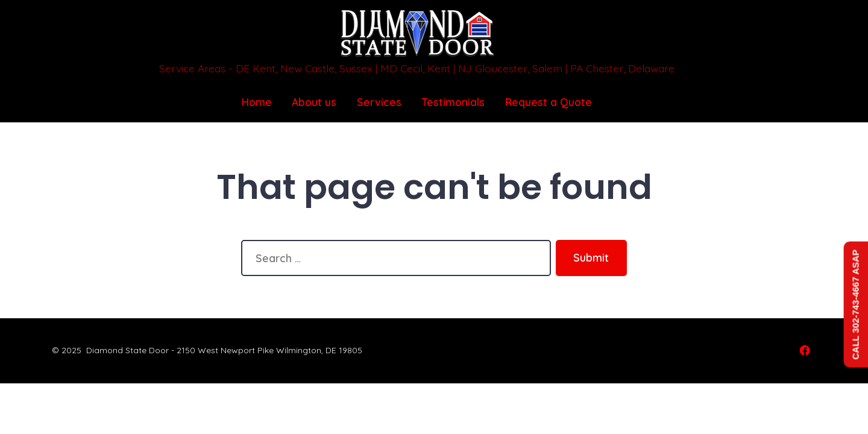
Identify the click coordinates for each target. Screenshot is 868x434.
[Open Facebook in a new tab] (805, 350)
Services (379, 102)
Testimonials (453, 102)
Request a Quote (549, 102)
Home (257, 102)
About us (314, 102)
